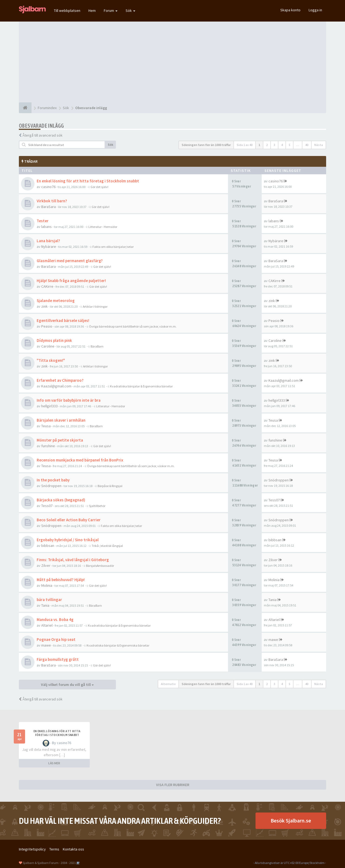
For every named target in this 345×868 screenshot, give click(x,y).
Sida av (245, 145)
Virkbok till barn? (52, 201)
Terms (54, 849)
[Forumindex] (25, 108)
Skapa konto (290, 10)
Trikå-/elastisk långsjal (107, 546)
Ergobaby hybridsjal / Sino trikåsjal (68, 540)
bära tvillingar (49, 600)
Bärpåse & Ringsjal (110, 486)
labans (46, 227)
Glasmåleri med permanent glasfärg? (70, 261)
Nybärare (49, 246)
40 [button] (307, 145)
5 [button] (289, 145)
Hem (92, 11)
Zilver (46, 565)
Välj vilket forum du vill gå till (67, 685)
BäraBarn (97, 346)
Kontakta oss (73, 849)
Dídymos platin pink (54, 340)
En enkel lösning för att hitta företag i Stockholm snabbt (88, 181)
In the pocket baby (53, 480)
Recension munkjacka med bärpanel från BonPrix (80, 460)
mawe (46, 645)
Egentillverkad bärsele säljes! (63, 320)
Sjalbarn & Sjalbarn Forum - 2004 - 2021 (49, 863)
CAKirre (47, 286)
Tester (43, 221)
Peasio (47, 326)
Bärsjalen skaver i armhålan (61, 420)
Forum (111, 11)
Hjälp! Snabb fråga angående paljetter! (71, 281)
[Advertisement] (172, 62)
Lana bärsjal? (48, 241)
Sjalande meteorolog (56, 301)
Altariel (47, 625)
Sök (130, 11)
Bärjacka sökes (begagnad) (61, 500)
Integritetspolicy (32, 849)
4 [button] (282, 145)
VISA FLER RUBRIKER (173, 785)
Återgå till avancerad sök (42, 135)
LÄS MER (54, 763)
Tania (45, 605)
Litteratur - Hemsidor (103, 227)
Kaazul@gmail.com (56, 386)
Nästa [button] (319, 145)
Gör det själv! (99, 187)
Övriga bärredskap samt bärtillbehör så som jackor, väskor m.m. (133, 326)
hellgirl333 (49, 406)
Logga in (315, 10)
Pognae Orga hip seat (56, 639)
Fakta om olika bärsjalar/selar (113, 247)
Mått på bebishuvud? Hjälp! (61, 580)
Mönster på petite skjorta (60, 440)
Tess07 (47, 506)
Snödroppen (51, 486)
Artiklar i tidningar (95, 306)
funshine (48, 446)
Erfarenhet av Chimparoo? (60, 380)
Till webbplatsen (67, 11)
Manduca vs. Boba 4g (55, 619)
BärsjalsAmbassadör (100, 566)
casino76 (48, 187)
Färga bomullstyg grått (58, 659)
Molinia (47, 585)
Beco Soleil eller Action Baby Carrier (69, 520)
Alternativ (168, 684)
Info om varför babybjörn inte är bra (69, 400)
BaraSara (49, 207)
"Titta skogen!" (51, 360)
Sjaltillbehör (97, 506)
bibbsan (48, 546)
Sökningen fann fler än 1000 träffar (206, 145)
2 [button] (267, 145)
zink (44, 306)
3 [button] (274, 145)
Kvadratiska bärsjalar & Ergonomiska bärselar (141, 386)
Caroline (48, 346)
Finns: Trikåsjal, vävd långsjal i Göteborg (73, 560)
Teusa (46, 426)
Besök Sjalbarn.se (291, 820)
